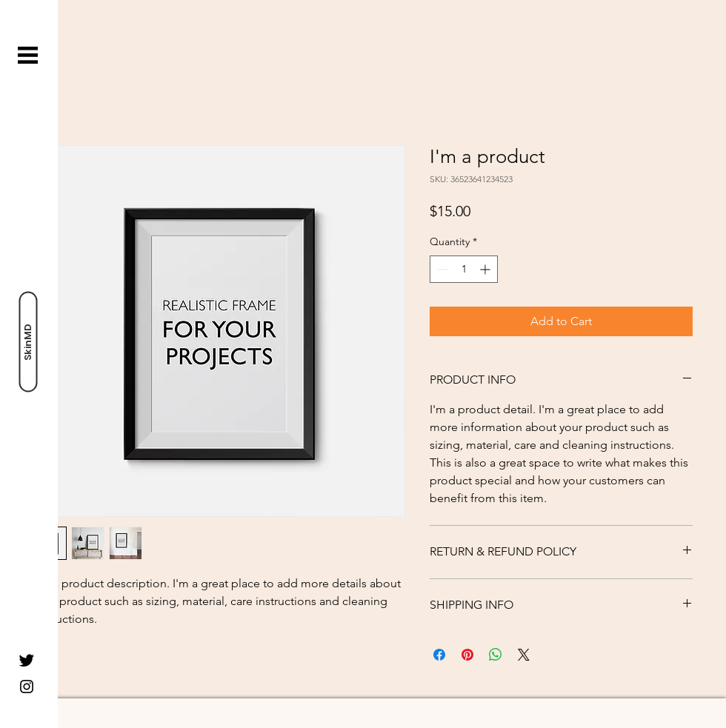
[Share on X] (524, 655)
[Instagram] (27, 687)
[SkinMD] (28, 342)
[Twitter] (27, 660)
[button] (28, 55)
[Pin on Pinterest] (467, 655)
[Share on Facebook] (439, 655)
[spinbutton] (464, 269)
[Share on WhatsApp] (496, 655)
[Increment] (486, 269)
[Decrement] (441, 269)
